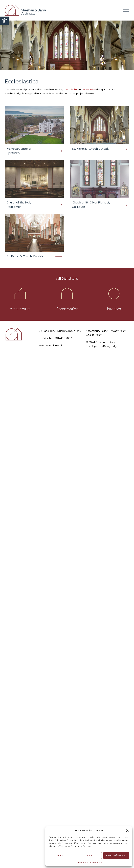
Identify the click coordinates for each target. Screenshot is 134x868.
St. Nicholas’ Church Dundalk (90, 149)
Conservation (67, 309)
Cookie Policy (82, 862)
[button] (4, 21)
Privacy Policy (96, 862)
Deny (89, 856)
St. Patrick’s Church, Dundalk (25, 256)
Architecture (20, 309)
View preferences (116, 856)
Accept (61, 856)
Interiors (114, 309)
